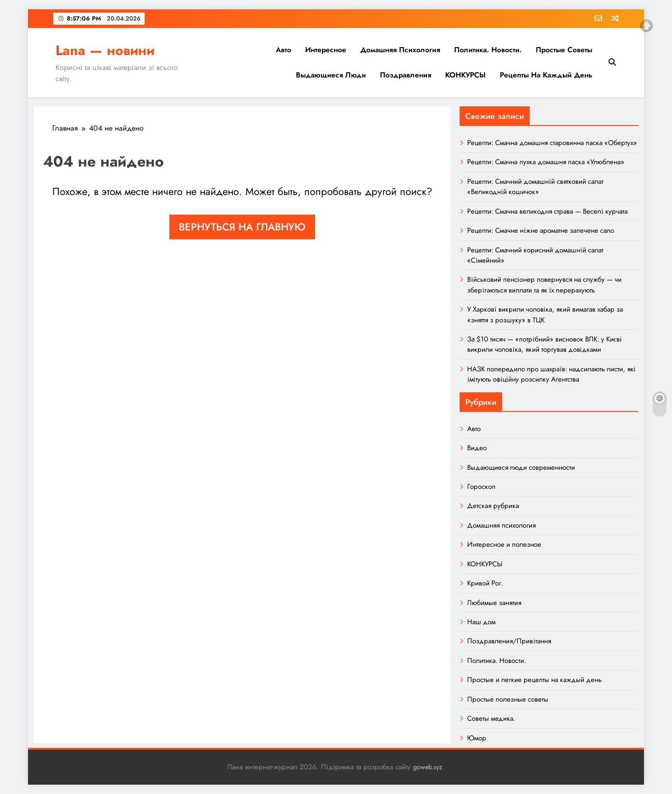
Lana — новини (105, 50)
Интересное (326, 50)
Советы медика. (491, 718)
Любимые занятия (494, 603)
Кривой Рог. (485, 583)
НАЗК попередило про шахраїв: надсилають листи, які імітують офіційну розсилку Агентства (551, 374)
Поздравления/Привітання (509, 641)
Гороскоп (481, 487)
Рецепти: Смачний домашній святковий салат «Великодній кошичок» (535, 187)
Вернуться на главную (242, 227)
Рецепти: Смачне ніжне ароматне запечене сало (540, 230)
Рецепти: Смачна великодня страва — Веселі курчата (547, 211)
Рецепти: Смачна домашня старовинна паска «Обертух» (552, 143)
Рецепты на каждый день (546, 75)
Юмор (477, 738)
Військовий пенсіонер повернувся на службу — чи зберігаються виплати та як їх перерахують (544, 285)
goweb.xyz (428, 767)
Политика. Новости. (488, 50)
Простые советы (564, 50)
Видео (477, 448)
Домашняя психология (400, 50)
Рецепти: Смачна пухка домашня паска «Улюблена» (546, 162)
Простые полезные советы (508, 699)
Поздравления (406, 75)
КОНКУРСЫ (465, 75)
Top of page (646, 26)
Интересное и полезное (504, 544)
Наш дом (481, 622)
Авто (283, 50)
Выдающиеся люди (331, 75)
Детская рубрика (493, 506)
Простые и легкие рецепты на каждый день (534, 680)
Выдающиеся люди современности (521, 467)
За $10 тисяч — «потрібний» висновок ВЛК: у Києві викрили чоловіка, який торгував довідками (544, 344)
